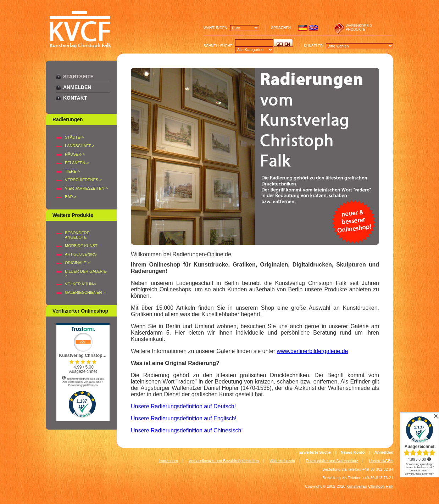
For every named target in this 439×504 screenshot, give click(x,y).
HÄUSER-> (75, 154)
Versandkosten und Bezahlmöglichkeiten (224, 461)
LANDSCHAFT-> (80, 146)
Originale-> (77, 263)
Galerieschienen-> (85, 292)
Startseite (78, 77)
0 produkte (359, 28)
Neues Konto (353, 452)
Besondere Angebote (77, 235)
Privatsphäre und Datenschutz (332, 461)
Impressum (168, 461)
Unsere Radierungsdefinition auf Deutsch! (183, 406)
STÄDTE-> (74, 137)
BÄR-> (71, 197)
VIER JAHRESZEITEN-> (86, 188)
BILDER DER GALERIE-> (86, 273)
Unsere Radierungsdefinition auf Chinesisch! (187, 430)
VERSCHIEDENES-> (83, 180)
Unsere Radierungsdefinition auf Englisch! (184, 418)
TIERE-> (72, 171)
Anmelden (77, 87)
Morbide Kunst (81, 246)
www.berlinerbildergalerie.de (312, 351)
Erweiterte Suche (315, 452)
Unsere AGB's (381, 461)
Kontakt (75, 98)
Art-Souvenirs (81, 254)
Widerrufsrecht (283, 461)
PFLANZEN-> (77, 163)
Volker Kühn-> (81, 284)
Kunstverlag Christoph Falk (370, 486)
